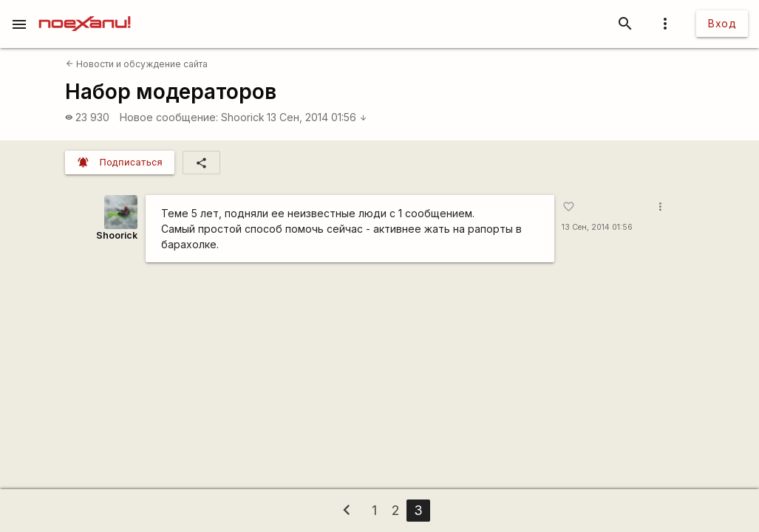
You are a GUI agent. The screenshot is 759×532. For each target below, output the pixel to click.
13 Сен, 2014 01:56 (317, 117)
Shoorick (243, 117)
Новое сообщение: (169, 117)
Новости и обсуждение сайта (137, 64)
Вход (722, 23)
